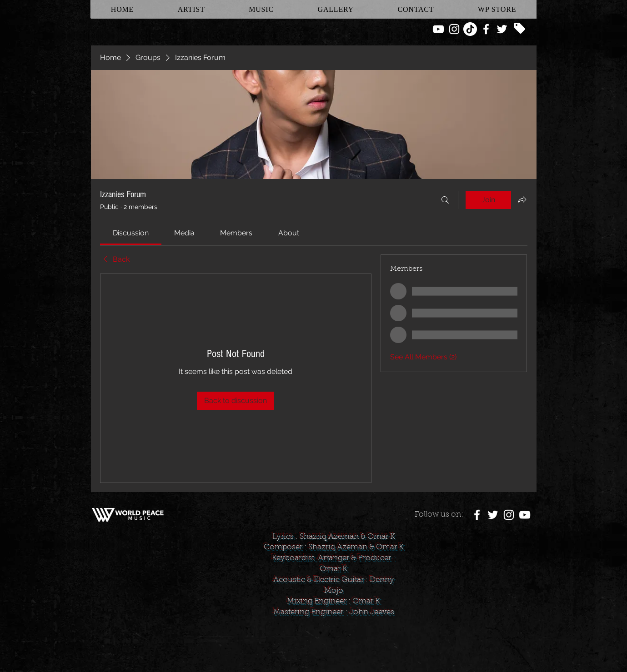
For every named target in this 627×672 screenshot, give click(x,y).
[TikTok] (470, 29)
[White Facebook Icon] (486, 29)
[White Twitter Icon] (502, 29)
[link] (131, 233)
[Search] (445, 200)
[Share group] (522, 199)
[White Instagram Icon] (454, 29)
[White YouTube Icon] (438, 29)
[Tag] (520, 28)
